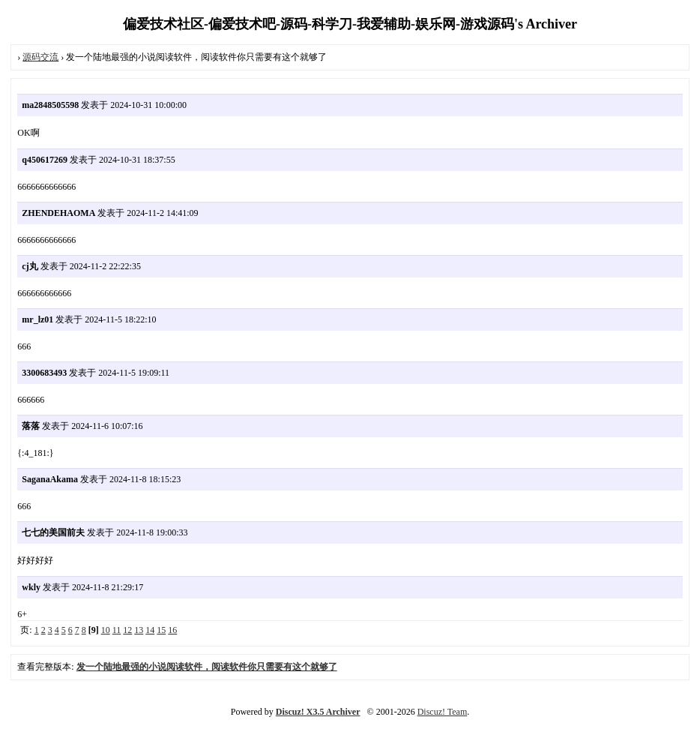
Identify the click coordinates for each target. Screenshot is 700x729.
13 (139, 630)
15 (161, 630)
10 (106, 630)
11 (117, 630)
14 (150, 630)
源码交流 (40, 57)
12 (127, 630)
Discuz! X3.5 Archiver (318, 712)
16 (172, 630)
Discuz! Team (443, 712)
